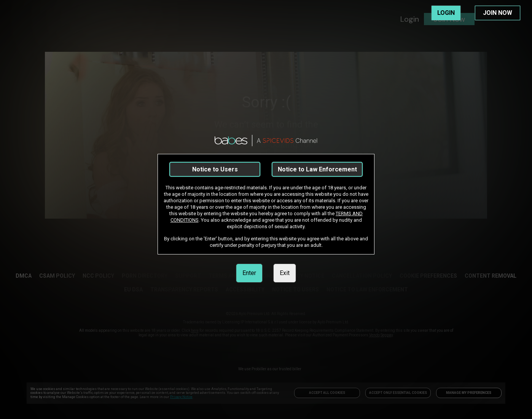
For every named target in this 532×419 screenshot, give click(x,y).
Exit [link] (285, 273)
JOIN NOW (498, 13)
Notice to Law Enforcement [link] (317, 169)
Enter (249, 273)
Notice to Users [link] (215, 169)
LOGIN (446, 13)
